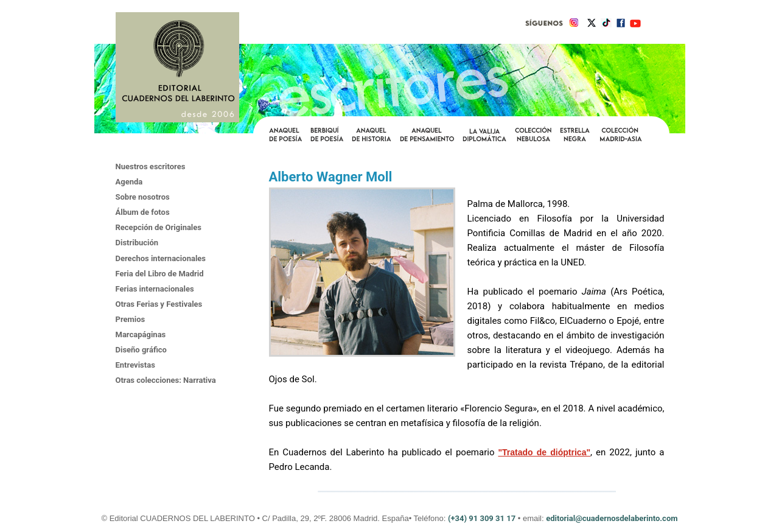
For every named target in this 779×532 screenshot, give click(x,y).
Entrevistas (135, 365)
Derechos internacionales (161, 258)
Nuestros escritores (151, 166)
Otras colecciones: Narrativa (166, 380)
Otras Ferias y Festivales (159, 304)
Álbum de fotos (143, 212)
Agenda (129, 182)
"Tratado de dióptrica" (544, 452)
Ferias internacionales (155, 289)
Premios (131, 319)
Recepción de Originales (159, 227)
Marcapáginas (141, 334)
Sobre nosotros (143, 197)
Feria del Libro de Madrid (160, 274)
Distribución (137, 243)
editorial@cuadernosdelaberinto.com (612, 518)
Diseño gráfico (141, 350)
